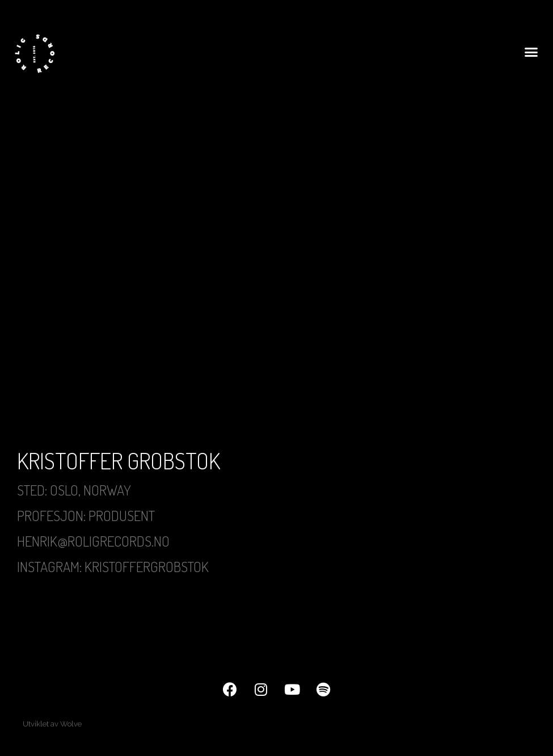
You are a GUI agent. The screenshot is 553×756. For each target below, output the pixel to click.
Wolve (71, 724)
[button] (531, 52)
